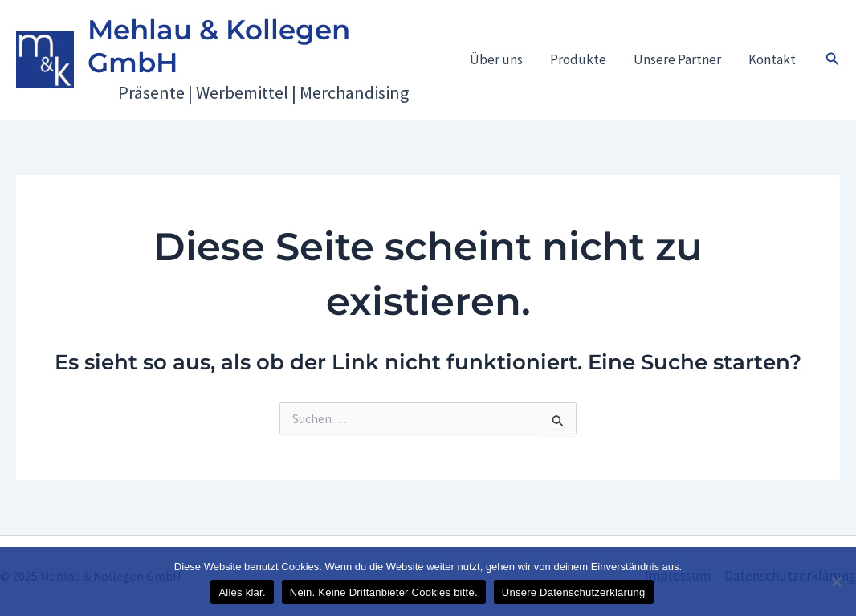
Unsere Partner (677, 59)
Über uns (496, 59)
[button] (833, 59)
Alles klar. (242, 592)
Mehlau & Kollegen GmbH (219, 46)
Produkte (578, 59)
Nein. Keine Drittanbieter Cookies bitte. (384, 592)
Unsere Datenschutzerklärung (574, 592)
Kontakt (772, 59)
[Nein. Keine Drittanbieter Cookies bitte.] (836, 581)
